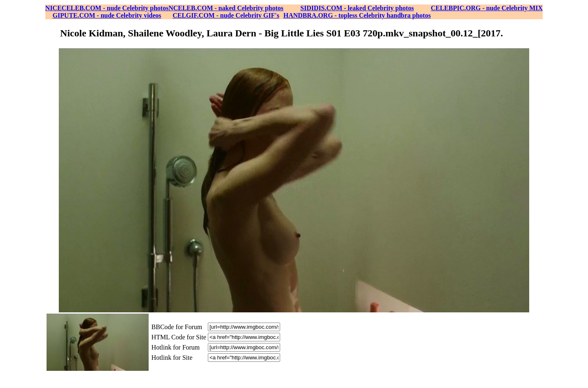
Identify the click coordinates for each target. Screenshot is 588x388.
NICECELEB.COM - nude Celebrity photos (107, 8)
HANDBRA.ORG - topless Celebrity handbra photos (357, 15)
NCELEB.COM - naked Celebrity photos (226, 8)
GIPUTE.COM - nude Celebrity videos (107, 15)
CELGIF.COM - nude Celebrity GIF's (226, 15)
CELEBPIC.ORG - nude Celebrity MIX (487, 8)
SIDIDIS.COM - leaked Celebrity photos (357, 8)
